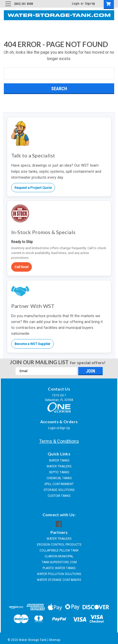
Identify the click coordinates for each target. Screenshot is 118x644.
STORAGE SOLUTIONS (59, 490)
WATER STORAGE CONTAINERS (59, 580)
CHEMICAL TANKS (59, 478)
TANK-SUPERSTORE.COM (59, 562)
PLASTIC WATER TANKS (59, 568)
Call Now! (22, 267)
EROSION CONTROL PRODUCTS (59, 545)
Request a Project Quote (33, 188)
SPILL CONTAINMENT (59, 484)
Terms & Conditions (59, 441)
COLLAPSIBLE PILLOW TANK (59, 550)
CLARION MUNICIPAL (59, 556)
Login (76, 4)
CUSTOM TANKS (59, 496)
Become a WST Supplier (32, 344)
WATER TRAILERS (59, 466)
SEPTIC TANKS (59, 472)
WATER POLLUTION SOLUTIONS (59, 574)
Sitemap (54, 640)
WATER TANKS (59, 461)
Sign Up (90, 4)
